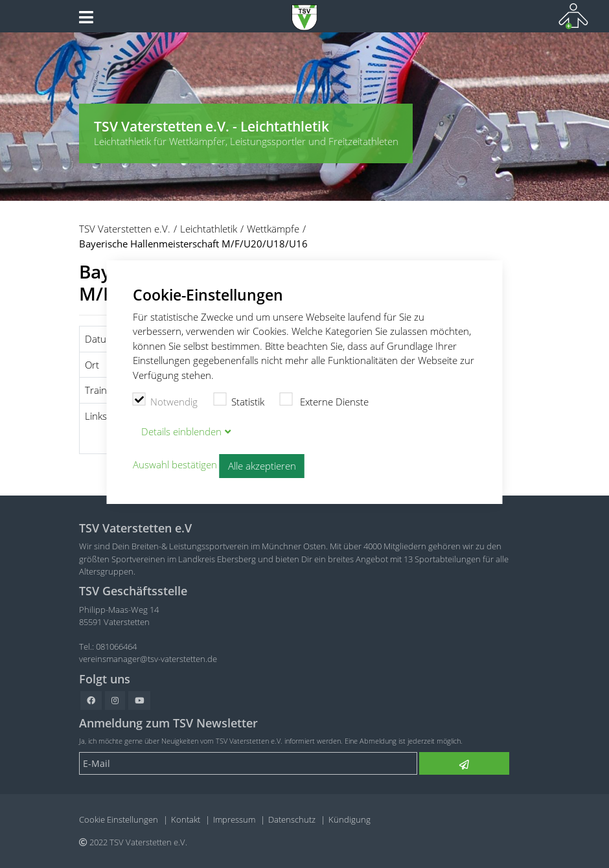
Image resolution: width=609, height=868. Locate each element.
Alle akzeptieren (262, 466)
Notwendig (166, 400)
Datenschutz (292, 819)
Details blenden (181, 431)
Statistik (239, 400)
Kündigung (350, 819)
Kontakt (186, 819)
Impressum (234, 819)
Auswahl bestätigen (175, 465)
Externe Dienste (325, 400)
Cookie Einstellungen (119, 819)
